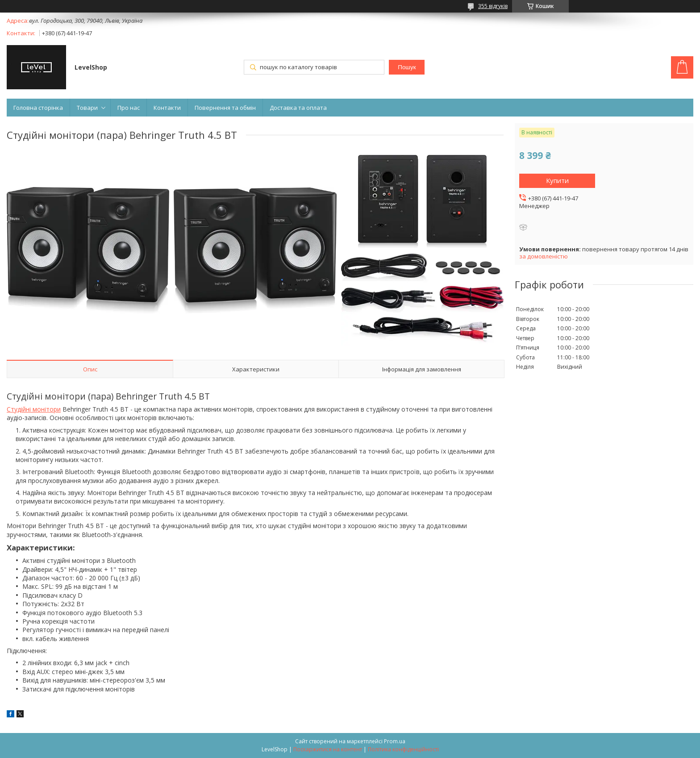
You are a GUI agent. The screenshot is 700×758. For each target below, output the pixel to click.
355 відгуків (493, 6)
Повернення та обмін (225, 108)
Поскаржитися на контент (328, 749)
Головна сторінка (38, 108)
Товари (87, 108)
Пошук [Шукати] (407, 67)
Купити (557, 180)
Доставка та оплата (298, 108)
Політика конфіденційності (403, 749)
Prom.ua (395, 741)
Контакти (167, 108)
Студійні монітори (34, 409)
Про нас (129, 108)
